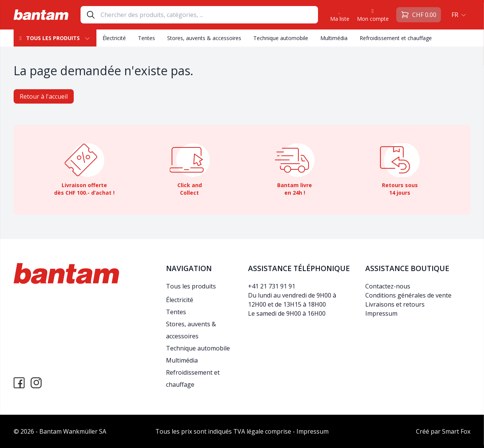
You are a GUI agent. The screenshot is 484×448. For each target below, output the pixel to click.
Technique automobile (281, 38)
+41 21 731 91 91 (272, 286)
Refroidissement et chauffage (396, 38)
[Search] (209, 15)
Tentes (147, 38)
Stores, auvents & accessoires (204, 38)
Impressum (381, 313)
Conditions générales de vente (408, 295)
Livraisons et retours (395, 304)
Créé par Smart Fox (443, 431)
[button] (458, 15)
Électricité (114, 38)
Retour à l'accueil (44, 96)
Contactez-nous (388, 286)
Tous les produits (55, 38)
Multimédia (334, 38)
